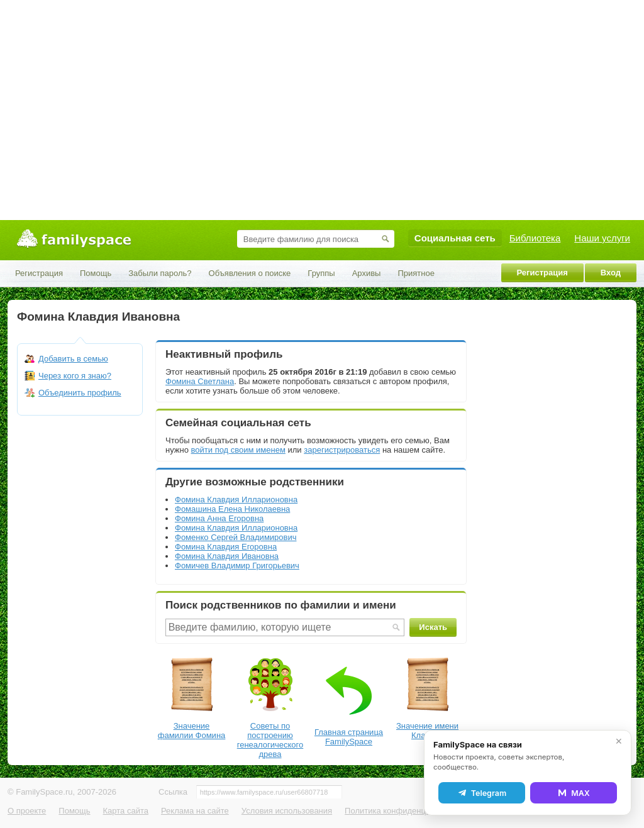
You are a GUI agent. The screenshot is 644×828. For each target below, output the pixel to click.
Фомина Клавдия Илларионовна (236, 500)
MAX (574, 793)
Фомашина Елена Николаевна (232, 509)
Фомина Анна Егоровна (219, 518)
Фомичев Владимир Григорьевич (237, 566)
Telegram (482, 793)
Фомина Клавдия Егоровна (226, 547)
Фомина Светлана (200, 381)
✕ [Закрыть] (619, 741)
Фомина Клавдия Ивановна (227, 556)
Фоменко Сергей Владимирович (236, 537)
